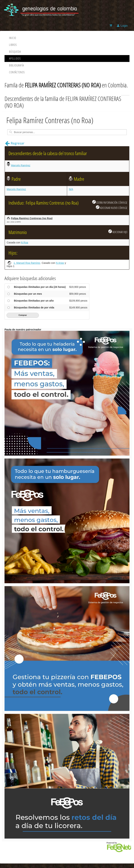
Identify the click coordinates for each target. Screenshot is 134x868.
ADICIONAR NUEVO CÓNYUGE (112, 207)
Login (124, 26)
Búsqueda (15, 52)
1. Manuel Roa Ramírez (27, 263)
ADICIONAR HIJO (118, 232)
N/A (71, 189)
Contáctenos (17, 72)
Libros (13, 45)
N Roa (25, 243)
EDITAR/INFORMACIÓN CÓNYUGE (110, 202)
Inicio (13, 38)
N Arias (60, 263)
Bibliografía (16, 65)
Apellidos (15, 59)
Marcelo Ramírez (21, 165)
